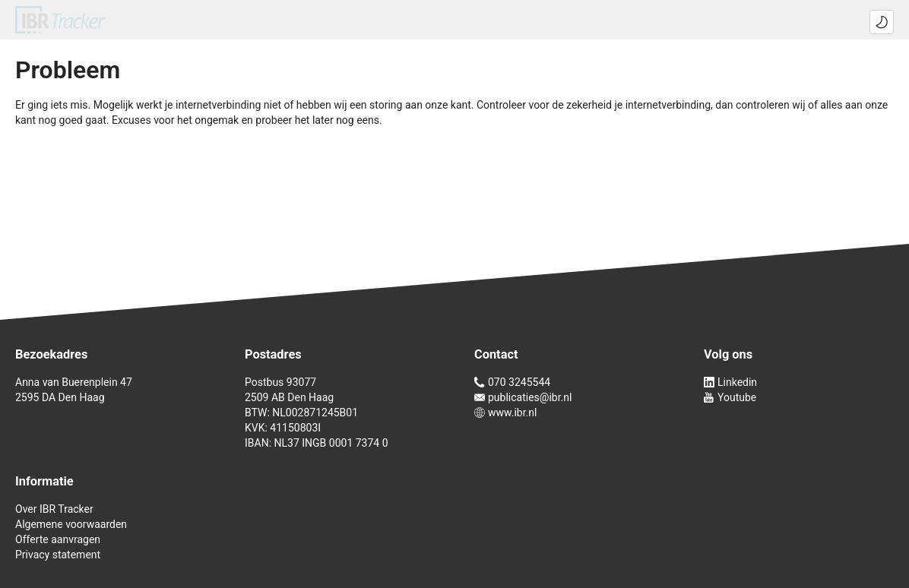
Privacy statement (58, 555)
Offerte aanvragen (58, 539)
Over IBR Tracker (54, 509)
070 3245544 (512, 382)
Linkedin (730, 382)
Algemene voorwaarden (71, 524)
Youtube (730, 397)
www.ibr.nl (505, 413)
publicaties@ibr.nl (523, 397)
